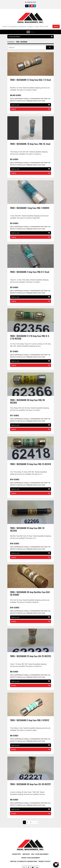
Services (26, 854)
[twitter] (26, 6)
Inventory (17, 854)
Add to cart (31, 105)
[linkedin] (35, 6)
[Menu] (28, 32)
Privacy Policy (45, 861)
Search (56, 26)
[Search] (27, 26)
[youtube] (32, 6)
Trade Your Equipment (31, 858)
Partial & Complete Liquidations (24, 861)
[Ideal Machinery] (30, 844)
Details (31, 109)
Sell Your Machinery (40, 854)
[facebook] (29, 6)
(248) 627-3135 (31, 2)
